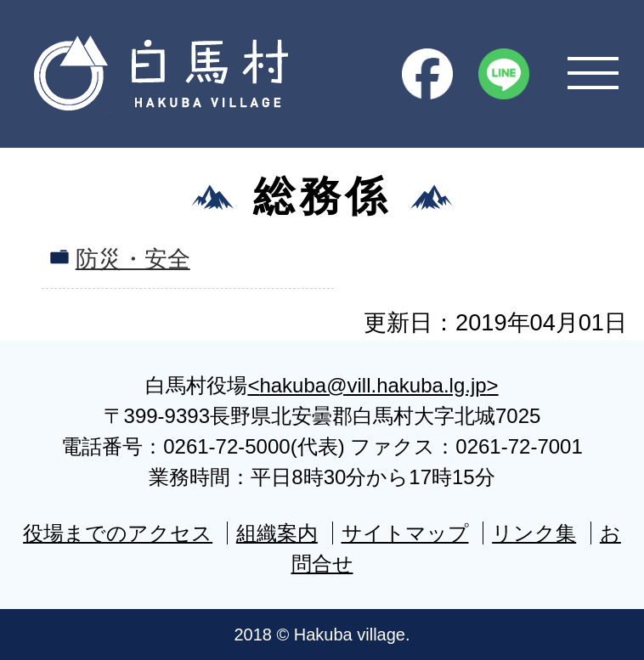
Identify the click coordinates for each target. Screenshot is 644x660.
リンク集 (534, 533)
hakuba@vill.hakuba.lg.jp (373, 385)
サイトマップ (405, 533)
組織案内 (277, 533)
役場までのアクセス (118, 533)
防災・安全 (133, 259)
